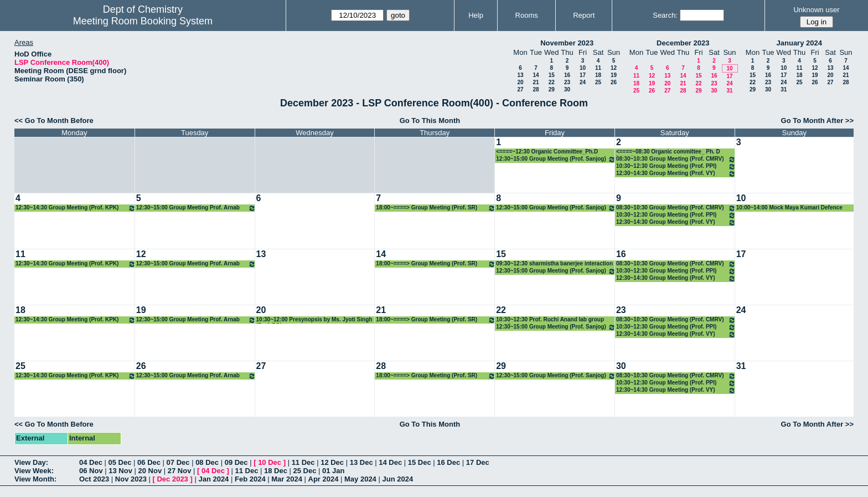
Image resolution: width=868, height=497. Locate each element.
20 (520, 82)
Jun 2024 (397, 479)
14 (536, 75)
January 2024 (799, 43)
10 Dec (270, 462)
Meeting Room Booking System (143, 21)
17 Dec (478, 462)
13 (520, 75)
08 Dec (207, 462)
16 (567, 75)
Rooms (527, 15)
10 (583, 68)
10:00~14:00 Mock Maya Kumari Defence (789, 207)
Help (476, 15)
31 (729, 91)
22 (552, 82)
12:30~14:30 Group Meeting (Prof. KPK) (76, 208)
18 (598, 75)
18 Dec (276, 471)
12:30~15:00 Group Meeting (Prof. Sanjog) (556, 159)
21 (536, 82)
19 (614, 75)
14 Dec (390, 462)
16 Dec (448, 462)
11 (598, 68)
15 (552, 75)
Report (584, 15)
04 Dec (91, 462)
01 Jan (333, 471)
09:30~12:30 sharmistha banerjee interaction (554, 263)
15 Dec (420, 462)
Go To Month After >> (817, 121)
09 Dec (236, 462)
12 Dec (332, 462)
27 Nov (180, 471)
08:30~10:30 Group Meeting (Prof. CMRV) (676, 159)
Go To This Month (430, 121)
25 (598, 82)
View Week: (34, 471)
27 (520, 89)
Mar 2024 (287, 479)
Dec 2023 (172, 479)
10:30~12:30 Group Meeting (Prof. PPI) (676, 166)
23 (567, 82)
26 (614, 82)
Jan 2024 (213, 479)
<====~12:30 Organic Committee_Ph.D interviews (547, 152)
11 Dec (303, 462)
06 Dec (149, 462)
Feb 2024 (250, 479)
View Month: (35, 479)
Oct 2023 (94, 479)
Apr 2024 (324, 479)
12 (614, 68)
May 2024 (360, 479)
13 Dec (361, 462)
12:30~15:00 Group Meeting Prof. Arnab (196, 208)
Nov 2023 (131, 479)
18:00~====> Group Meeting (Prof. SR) (436, 208)
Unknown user (816, 10)
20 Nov (150, 471)
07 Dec (178, 462)
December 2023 (683, 43)
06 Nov (91, 471)
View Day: (31, 462)
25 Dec (305, 471)
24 (583, 82)
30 (567, 89)
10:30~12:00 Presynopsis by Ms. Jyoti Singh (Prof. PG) (314, 320)
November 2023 (567, 43)
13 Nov (120, 471)
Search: (665, 15)
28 (536, 89)
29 (552, 89)
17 (583, 75)
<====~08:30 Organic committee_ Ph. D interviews (668, 152)
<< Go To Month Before (54, 121)
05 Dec (120, 462)
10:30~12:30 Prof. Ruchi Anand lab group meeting (550, 320)
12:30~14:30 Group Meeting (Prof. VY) (676, 174)
